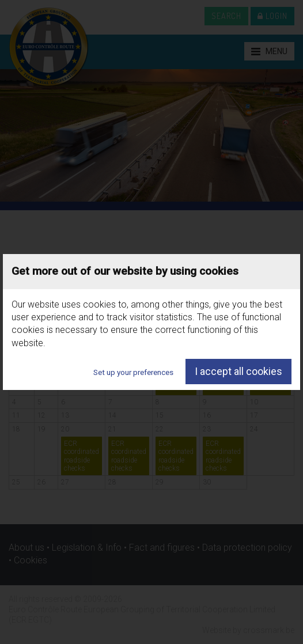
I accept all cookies (238, 371)
